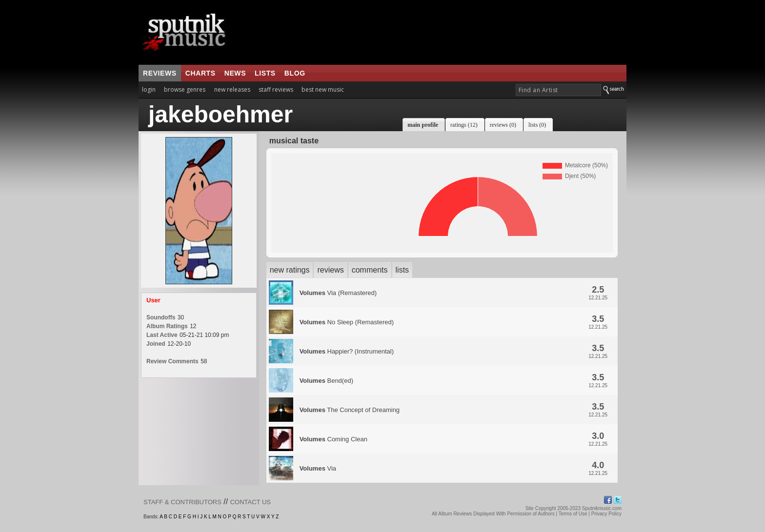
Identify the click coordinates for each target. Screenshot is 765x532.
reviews (160, 73)
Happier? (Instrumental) (347, 351)
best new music (323, 89)
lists (265, 73)
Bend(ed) (326, 381)
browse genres (185, 89)
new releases (232, 89)
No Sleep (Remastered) (347, 322)
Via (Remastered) (338, 293)
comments (370, 270)
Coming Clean (333, 439)
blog (295, 73)
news (235, 73)
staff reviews (276, 89)
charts (201, 73)
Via (318, 468)
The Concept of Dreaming (350, 410)
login (149, 89)
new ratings (290, 270)
